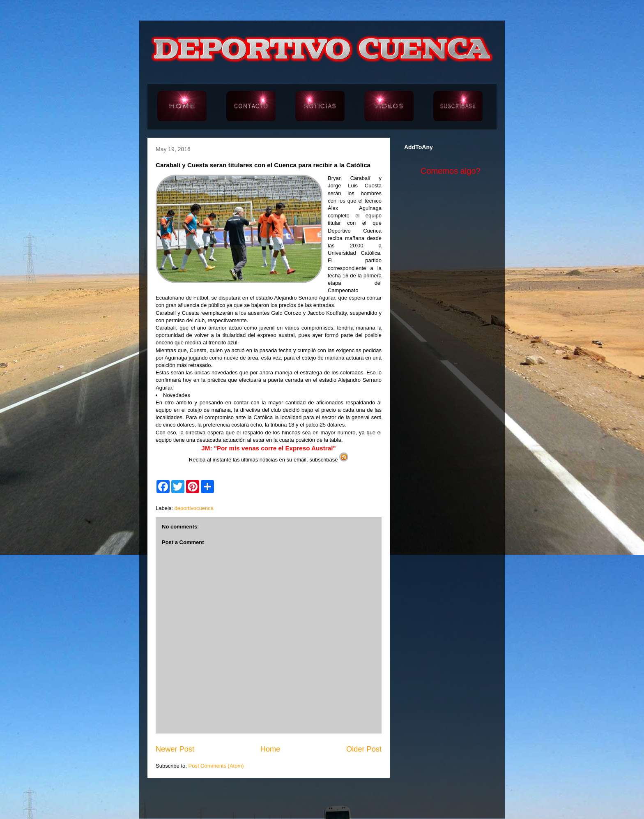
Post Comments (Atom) (216, 766)
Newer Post (175, 749)
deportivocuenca (194, 508)
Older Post (364, 749)
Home (270, 749)
